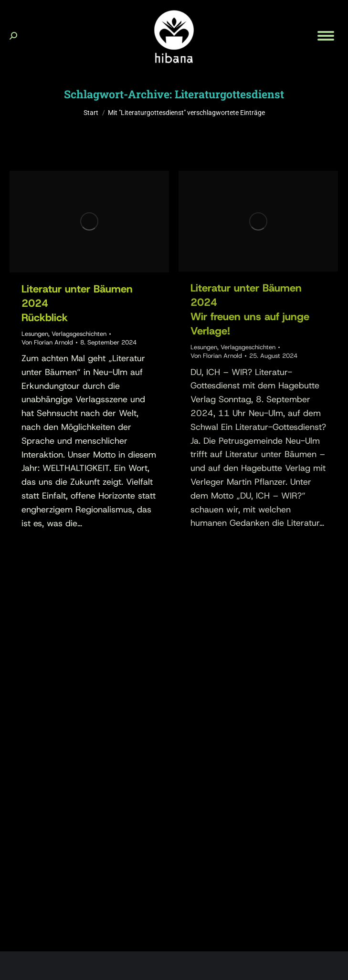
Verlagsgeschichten (79, 334)
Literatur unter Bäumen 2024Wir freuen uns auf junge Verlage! (250, 309)
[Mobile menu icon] (326, 36)
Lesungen (35, 334)
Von (47, 342)
